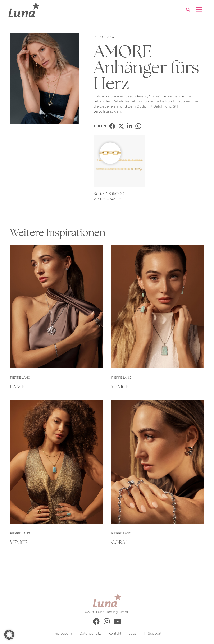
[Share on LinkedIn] (130, 126)
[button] (9, 635)
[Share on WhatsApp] (138, 126)
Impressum (62, 634)
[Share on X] (121, 126)
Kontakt (115, 634)
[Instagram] (107, 624)
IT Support (153, 634)
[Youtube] (118, 624)
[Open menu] (199, 10)
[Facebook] (96, 624)
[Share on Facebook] (112, 126)
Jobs (133, 634)
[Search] (188, 10)
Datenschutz (90, 634)
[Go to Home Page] (24, 10)
